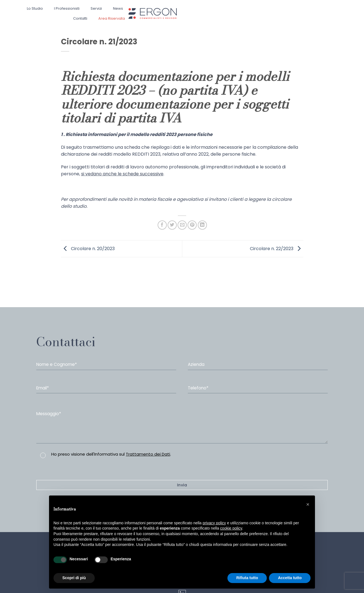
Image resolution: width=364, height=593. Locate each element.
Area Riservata (112, 18)
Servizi (96, 8)
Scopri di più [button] (74, 578)
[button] (308, 504)
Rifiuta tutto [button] (247, 578)
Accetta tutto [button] (290, 578)
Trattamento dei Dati (148, 454)
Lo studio (35, 8)
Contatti (80, 18)
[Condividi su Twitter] (172, 225)
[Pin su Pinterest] (192, 225)
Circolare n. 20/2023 (88, 248)
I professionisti (67, 8)
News (118, 8)
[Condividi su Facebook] (162, 225)
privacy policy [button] (214, 523)
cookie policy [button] (231, 528)
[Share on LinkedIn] (202, 225)
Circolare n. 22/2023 (277, 248)
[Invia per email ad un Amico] (182, 225)
